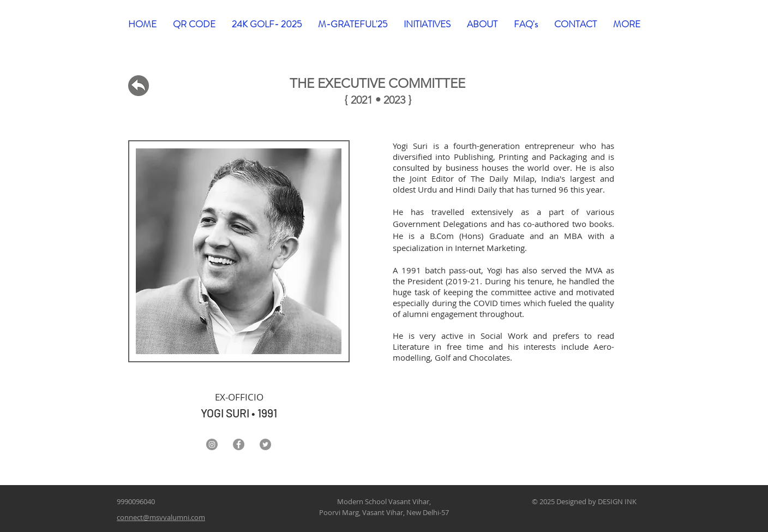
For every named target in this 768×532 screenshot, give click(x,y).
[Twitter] (265, 444)
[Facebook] (239, 444)
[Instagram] (212, 444)
